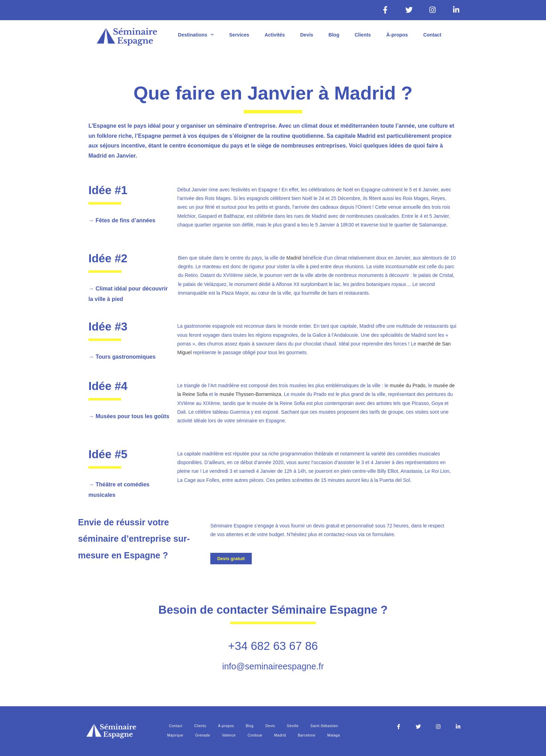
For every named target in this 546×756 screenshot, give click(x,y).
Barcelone (306, 735)
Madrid (294, 258)
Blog (334, 35)
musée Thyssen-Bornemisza (250, 394)
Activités (275, 35)
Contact (432, 35)
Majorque (175, 735)
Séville (293, 726)
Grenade (202, 735)
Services (239, 35)
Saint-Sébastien (324, 726)
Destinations (196, 35)
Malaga (334, 735)
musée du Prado (408, 385)
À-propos (397, 35)
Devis (307, 35)
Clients (363, 35)
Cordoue (255, 735)
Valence (229, 735)
